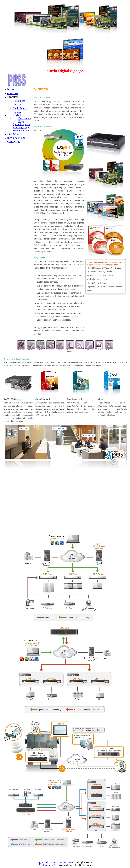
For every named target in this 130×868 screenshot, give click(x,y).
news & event (16, 138)
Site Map (43, 865)
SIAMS (17, 115)
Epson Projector (21, 124)
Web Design (54, 865)
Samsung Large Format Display (21, 129)
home (11, 89)
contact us (14, 141)
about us (13, 93)
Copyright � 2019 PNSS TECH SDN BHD (56, 862)
